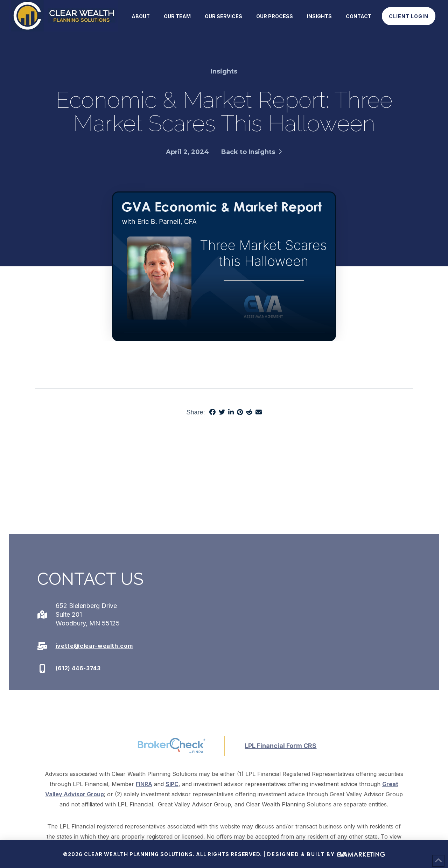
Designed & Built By (326, 855)
